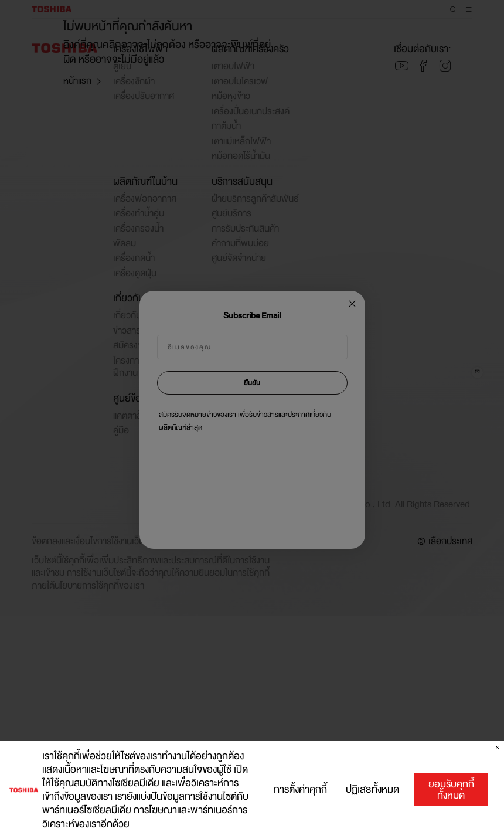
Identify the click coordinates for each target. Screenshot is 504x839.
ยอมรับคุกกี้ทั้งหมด (451, 791)
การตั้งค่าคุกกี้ (300, 791)
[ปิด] (497, 749)
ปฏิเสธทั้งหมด (372, 791)
